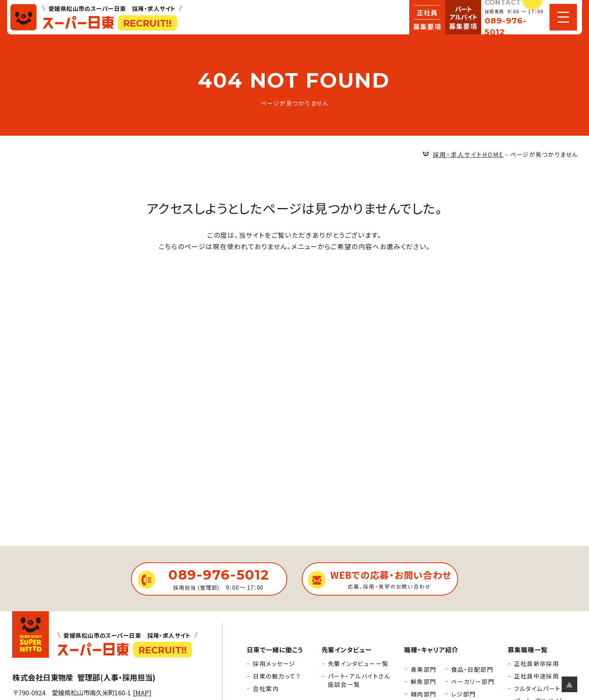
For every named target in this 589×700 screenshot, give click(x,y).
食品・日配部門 (472, 669)
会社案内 (266, 688)
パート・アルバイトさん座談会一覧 (359, 680)
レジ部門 (464, 694)
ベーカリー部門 (473, 681)
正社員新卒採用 (536, 663)
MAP (142, 693)
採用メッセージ (274, 663)
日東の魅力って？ (277, 676)
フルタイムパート (537, 688)
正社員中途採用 (536, 676)
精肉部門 (424, 694)
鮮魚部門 (424, 681)
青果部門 (424, 669)
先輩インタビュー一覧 (358, 663)
